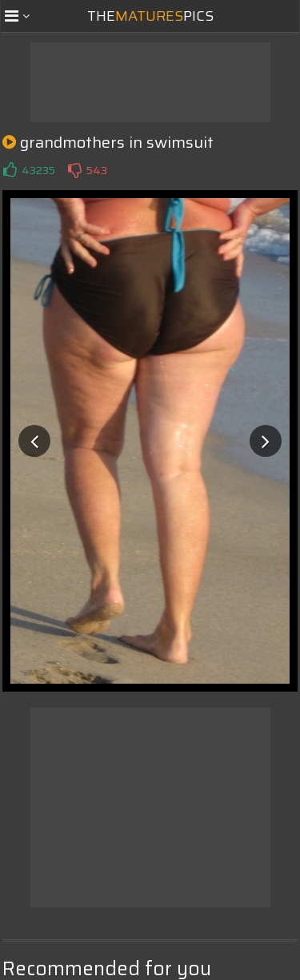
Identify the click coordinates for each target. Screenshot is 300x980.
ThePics (150, 16)
